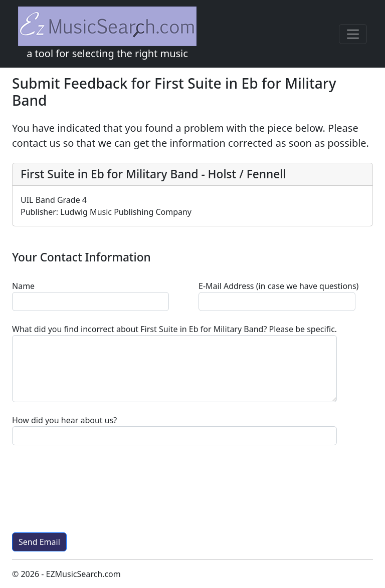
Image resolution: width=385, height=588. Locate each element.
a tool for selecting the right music (107, 33)
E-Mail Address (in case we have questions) (278, 286)
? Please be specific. (174, 329)
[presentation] (88, 489)
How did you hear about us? (64, 420)
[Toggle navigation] (353, 34)
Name (23, 286)
